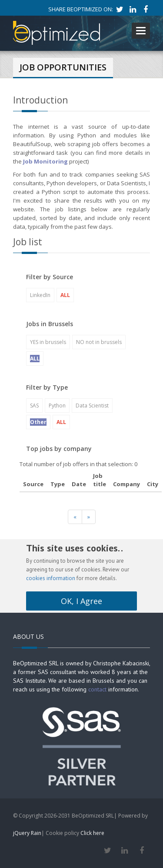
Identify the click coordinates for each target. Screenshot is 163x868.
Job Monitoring (45, 161)
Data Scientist (92, 406)
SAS (34, 406)
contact (97, 689)
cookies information (51, 578)
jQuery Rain (27, 833)
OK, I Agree (81, 601)
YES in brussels (48, 342)
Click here (92, 833)
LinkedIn (40, 295)
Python (57, 406)
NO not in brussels (99, 342)
